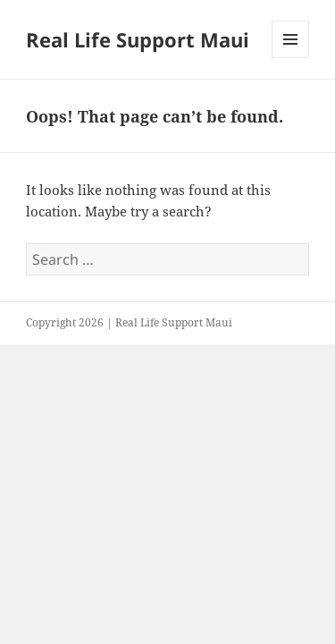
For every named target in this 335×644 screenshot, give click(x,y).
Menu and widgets (291, 58)
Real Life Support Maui (138, 39)
